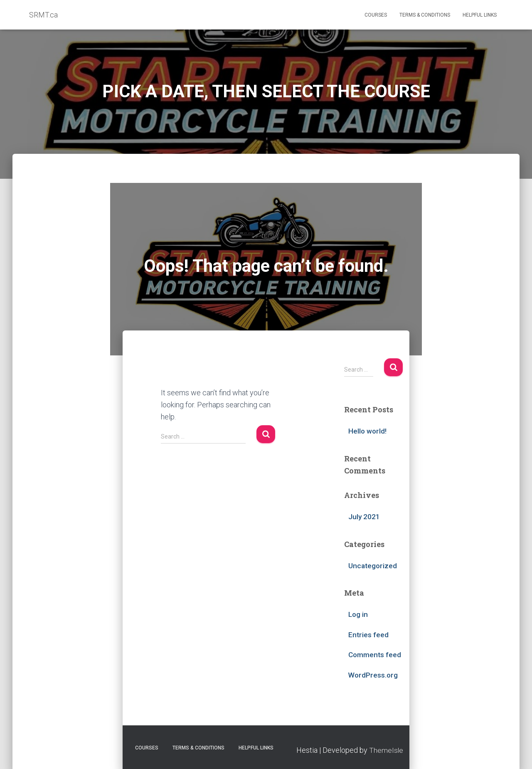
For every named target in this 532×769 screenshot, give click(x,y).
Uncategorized (373, 565)
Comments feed (375, 654)
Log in (358, 614)
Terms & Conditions (425, 15)
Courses (376, 15)
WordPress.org (374, 674)
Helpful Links (480, 15)
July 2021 (364, 516)
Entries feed (369, 634)
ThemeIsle (386, 749)
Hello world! (368, 431)
